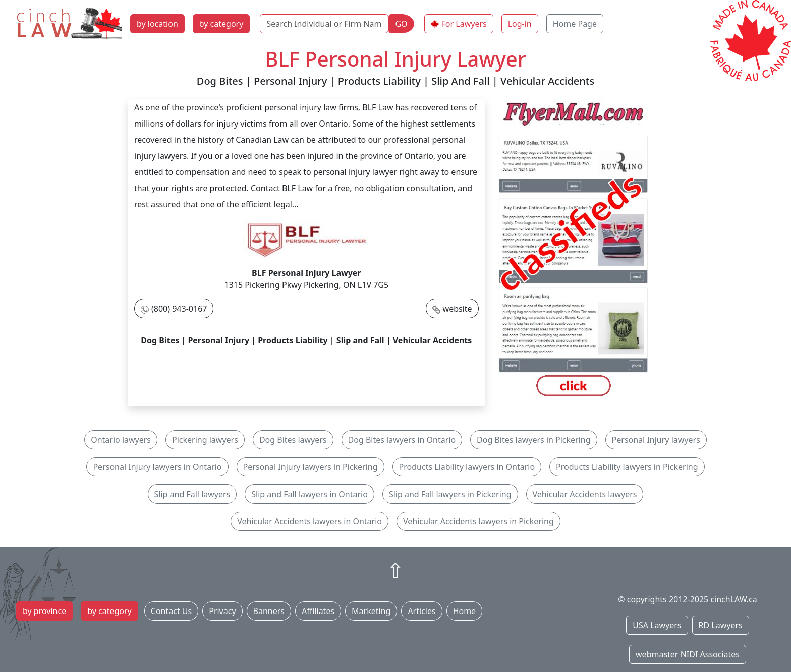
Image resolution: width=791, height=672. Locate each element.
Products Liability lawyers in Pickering (627, 467)
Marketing (371, 611)
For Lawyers (464, 24)
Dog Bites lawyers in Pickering (534, 440)
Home (465, 611)
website (458, 309)
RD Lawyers (721, 625)
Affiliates (318, 611)
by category (221, 24)
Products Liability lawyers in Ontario (467, 467)
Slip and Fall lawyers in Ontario (309, 494)
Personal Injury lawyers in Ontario (157, 467)
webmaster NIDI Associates (688, 654)
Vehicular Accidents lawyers (585, 494)
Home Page (575, 24)
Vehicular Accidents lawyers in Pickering (478, 521)
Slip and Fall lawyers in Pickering (450, 494)
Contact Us (171, 611)
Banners (269, 611)
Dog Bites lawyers (293, 440)
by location (157, 24)
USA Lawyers (657, 625)
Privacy (222, 611)
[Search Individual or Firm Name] (324, 24)
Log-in (520, 24)
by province (44, 611)
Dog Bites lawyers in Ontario (402, 440)
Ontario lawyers (121, 440)
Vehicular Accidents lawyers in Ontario (309, 521)
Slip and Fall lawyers (192, 494)
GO (401, 24)
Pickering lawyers (205, 440)
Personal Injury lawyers (656, 440)
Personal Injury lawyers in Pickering (310, 467)
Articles (421, 611)
